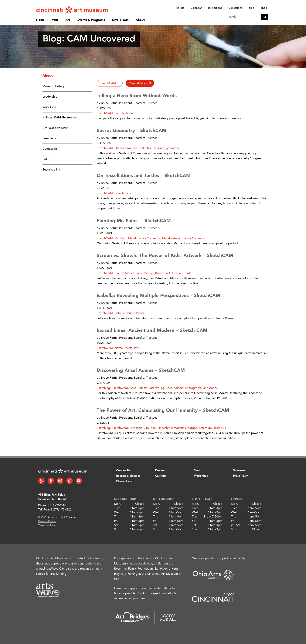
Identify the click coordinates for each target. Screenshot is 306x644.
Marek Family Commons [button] (144, 238)
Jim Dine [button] (150, 428)
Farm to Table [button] (124, 113)
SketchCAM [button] (105, 113)
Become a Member (128, 476)
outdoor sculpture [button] (200, 428)
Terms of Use (47, 526)
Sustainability (51, 170)
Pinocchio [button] (136, 428)
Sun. (117, 529)
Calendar (196, 8)
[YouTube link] (79, 481)
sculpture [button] (220, 428)
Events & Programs (91, 20)
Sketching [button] (103, 388)
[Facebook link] (51, 481)
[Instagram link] (60, 481)
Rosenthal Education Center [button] (174, 273)
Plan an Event (125, 481)
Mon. (118, 504)
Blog (251, 8)
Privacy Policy (47, 521)
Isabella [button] (120, 313)
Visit (55, 20)
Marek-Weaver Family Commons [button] (184, 238)
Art (68, 20)
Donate (160, 471)
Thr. (117, 517)
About (140, 20)
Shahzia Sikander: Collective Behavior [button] (139, 148)
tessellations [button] (123, 193)
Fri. (116, 521)
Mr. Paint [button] (120, 238)
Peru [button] (137, 348)
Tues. (118, 508)
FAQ (46, 159)
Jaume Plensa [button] (135, 313)
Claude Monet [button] (124, 273)
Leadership (50, 97)
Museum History (53, 86)
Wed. (118, 512)
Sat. (117, 525)
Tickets (180, 8)
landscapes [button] (210, 388)
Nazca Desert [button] (123, 348)
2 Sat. (236, 525)
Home (40, 20)
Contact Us (50, 149)
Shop (264, 8)
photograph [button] (193, 388)
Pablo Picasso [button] (144, 273)
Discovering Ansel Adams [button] (166, 388)
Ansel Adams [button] (138, 388)
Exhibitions (215, 8)
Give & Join (120, 20)
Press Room (50, 138)
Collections (235, 8)
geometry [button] (173, 148)
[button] (110, 83)
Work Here (50, 107)
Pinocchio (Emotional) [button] (172, 428)
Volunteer (239, 471)
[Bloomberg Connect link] (41, 481)
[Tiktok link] (69, 481)
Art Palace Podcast (55, 128)
